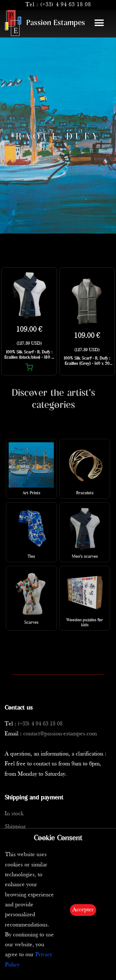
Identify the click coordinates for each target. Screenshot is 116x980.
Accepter (83, 910)
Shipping (15, 827)
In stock (14, 814)
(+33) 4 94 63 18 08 (66, 5)
